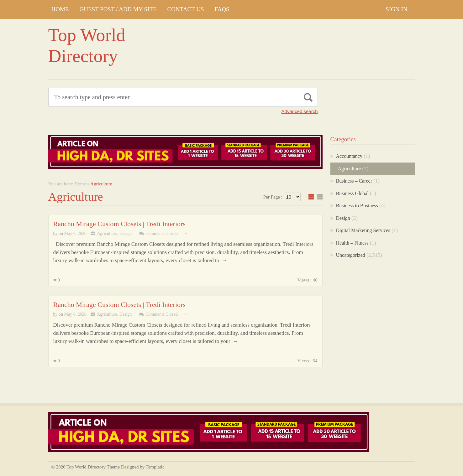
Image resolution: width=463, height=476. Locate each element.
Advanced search (300, 111)
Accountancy (349, 156)
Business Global (352, 193)
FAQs (222, 9)
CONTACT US (186, 9)
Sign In (396, 9)
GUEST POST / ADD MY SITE (118, 9)
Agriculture (107, 233)
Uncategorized (351, 255)
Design (126, 233)
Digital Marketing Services (363, 230)
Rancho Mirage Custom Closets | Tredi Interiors (119, 224)
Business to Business (357, 206)
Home (60, 9)
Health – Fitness (352, 243)
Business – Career (354, 181)
